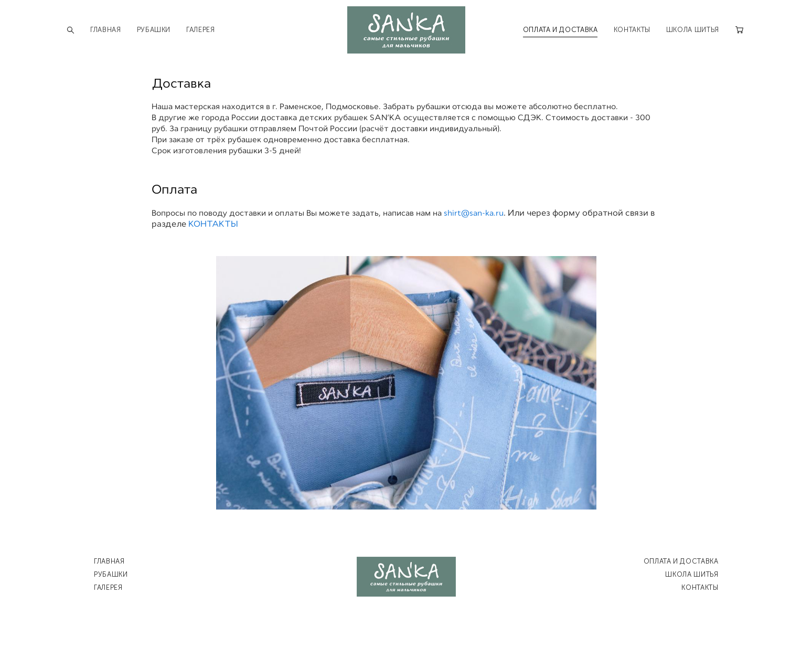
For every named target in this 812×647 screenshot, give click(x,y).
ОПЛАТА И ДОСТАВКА (560, 29)
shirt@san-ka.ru (474, 211)
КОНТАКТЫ (632, 29)
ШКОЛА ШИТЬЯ (693, 29)
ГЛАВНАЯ (106, 29)
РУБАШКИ (154, 29)
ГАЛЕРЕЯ (201, 29)
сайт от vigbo (406, 622)
